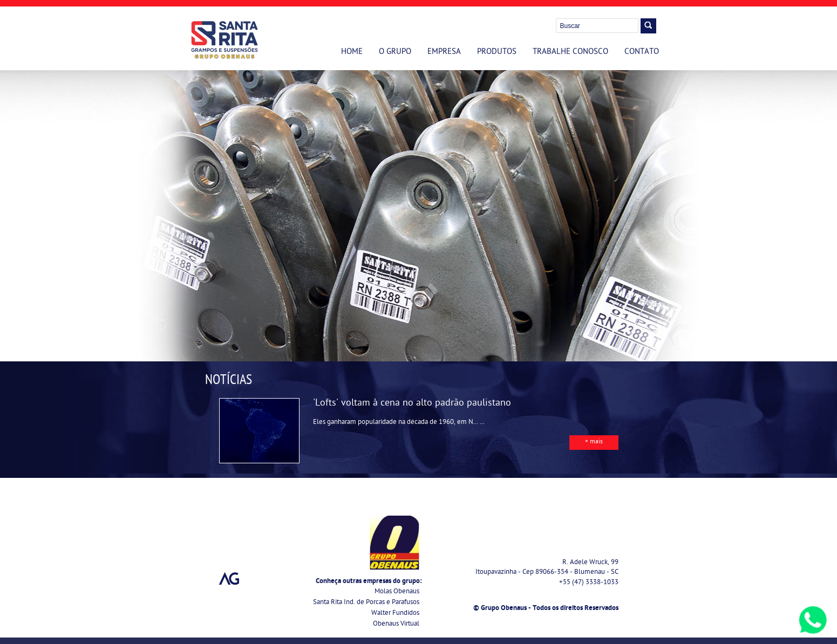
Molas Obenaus (397, 592)
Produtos (497, 52)
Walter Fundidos (395, 614)
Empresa (444, 52)
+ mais (594, 442)
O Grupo (395, 52)
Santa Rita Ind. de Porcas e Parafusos (366, 603)
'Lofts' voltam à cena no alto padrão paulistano (412, 404)
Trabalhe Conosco (570, 52)
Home (352, 52)
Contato (642, 52)
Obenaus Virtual (396, 624)
